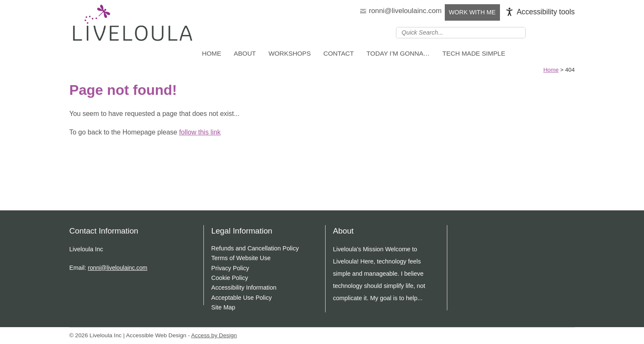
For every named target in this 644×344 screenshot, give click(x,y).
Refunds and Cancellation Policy (255, 248)
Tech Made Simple (474, 53)
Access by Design (214, 335)
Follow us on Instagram (557, 32)
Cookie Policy (230, 278)
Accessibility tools (546, 12)
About (245, 53)
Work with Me (472, 12)
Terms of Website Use (241, 258)
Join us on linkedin (545, 32)
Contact (339, 53)
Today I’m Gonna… (398, 53)
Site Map (223, 307)
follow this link (200, 132)
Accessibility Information (244, 288)
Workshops (289, 53)
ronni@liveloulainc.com (405, 11)
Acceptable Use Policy (242, 298)
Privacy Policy (230, 268)
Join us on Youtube (569, 32)
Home (212, 53)
